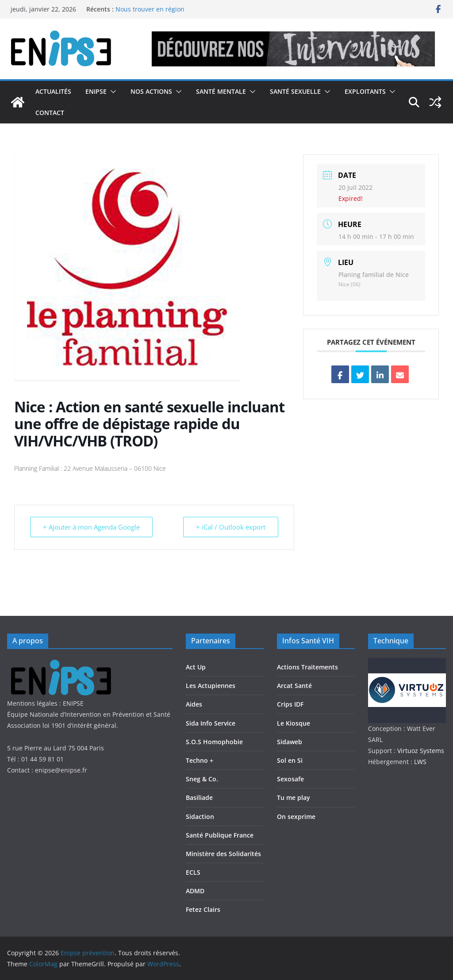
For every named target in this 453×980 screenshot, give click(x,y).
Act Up (196, 667)
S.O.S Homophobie (214, 742)
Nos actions (151, 91)
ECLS (193, 872)
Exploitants (365, 91)
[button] (111, 92)
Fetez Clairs (203, 909)
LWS (419, 762)
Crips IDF (290, 704)
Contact (50, 113)
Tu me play (294, 797)
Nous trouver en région (150, 9)
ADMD (195, 891)
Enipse (96, 91)
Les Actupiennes (211, 686)
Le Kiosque (294, 723)
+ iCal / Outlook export (231, 527)
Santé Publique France (220, 835)
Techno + (200, 760)
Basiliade (199, 797)
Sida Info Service (211, 723)
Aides (194, 704)
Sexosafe (290, 779)
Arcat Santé (294, 686)
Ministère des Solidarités (223, 854)
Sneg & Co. (202, 779)
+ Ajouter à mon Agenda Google (91, 527)
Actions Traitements (307, 667)
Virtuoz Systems (421, 751)
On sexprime (296, 817)
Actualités (53, 91)
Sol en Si (290, 760)
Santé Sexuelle (295, 91)
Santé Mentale (221, 91)
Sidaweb (290, 742)
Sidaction (200, 817)
